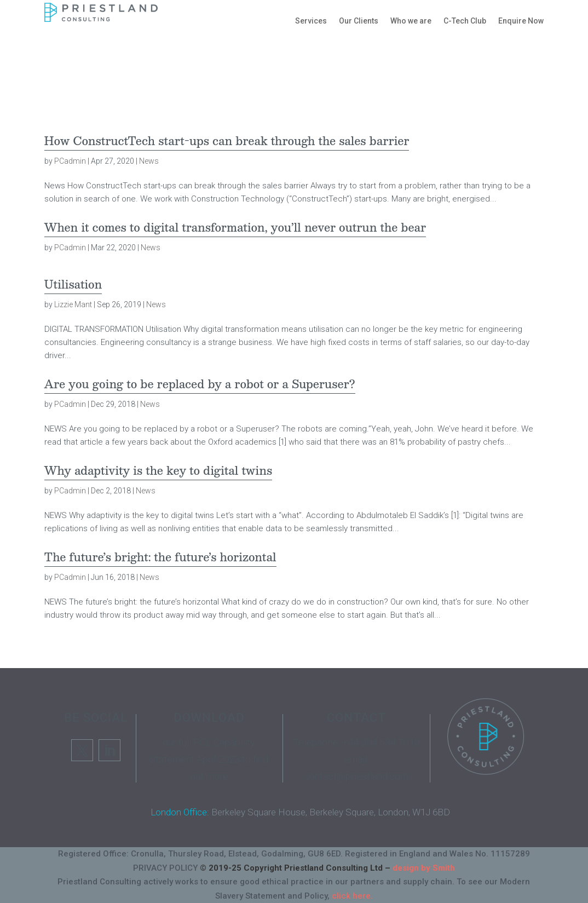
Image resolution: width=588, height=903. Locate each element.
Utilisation (73, 284)
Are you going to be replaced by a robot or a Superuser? (200, 384)
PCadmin (70, 161)
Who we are (411, 21)
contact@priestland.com (356, 776)
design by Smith (424, 868)
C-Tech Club (465, 21)
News (149, 161)
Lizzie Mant (73, 304)
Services (311, 21)
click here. (352, 896)
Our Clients (359, 21)
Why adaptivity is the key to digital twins (158, 470)
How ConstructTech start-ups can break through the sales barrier (227, 141)
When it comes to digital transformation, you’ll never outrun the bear (235, 227)
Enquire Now (521, 21)
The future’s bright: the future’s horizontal (160, 557)
